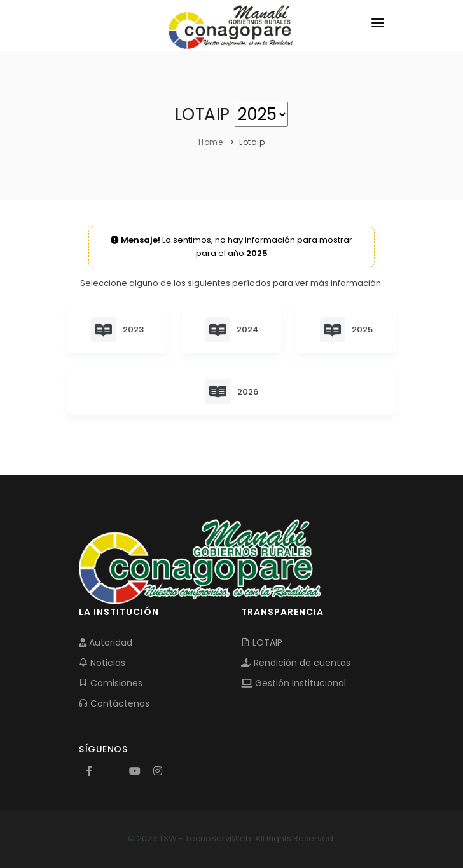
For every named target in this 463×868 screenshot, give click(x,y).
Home (211, 142)
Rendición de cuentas (296, 663)
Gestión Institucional (294, 683)
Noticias (102, 663)
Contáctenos (114, 703)
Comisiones (111, 683)
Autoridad (106, 642)
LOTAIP (262, 642)
